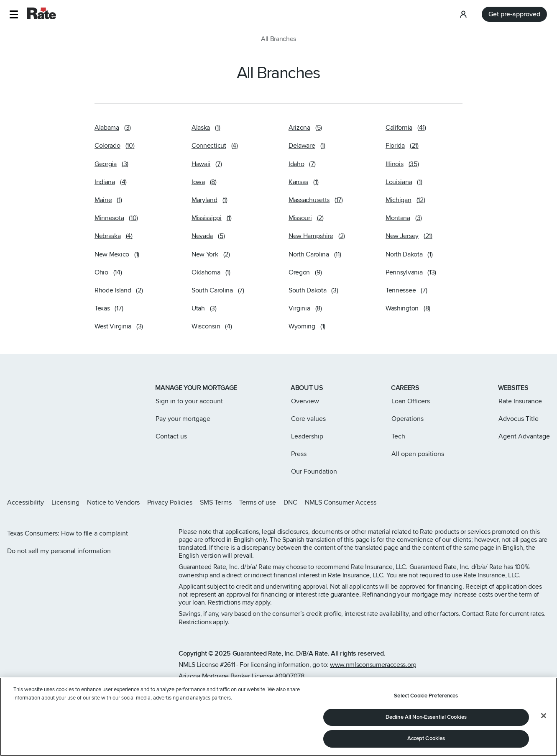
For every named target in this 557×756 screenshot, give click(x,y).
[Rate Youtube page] (547, 502)
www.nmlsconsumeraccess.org (373, 665)
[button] (14, 14)
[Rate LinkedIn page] (534, 502)
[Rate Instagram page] (493, 502)
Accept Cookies (426, 741)
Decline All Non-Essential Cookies (426, 720)
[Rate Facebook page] (520, 502)
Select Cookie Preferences (426, 698)
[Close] (544, 718)
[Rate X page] (507, 502)
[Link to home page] (18, 389)
